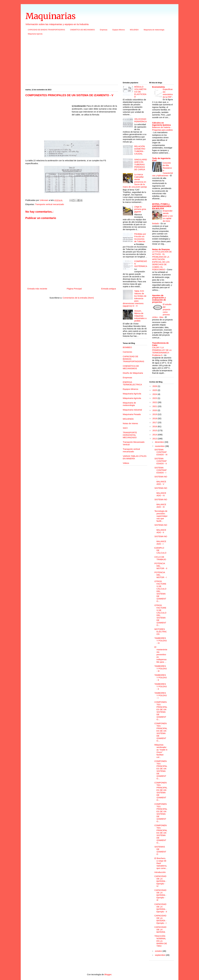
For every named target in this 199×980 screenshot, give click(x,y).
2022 (155, 402)
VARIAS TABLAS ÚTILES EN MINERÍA (135, 457)
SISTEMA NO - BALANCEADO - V (161, 480)
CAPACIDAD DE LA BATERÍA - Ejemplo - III (160, 895)
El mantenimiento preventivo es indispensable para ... (161, 654)
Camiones (128, 352)
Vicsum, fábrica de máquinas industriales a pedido (140, 316)
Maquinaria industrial (132, 410)
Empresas (104, 30)
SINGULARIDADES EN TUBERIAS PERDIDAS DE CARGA (141, 164)
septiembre (160, 955)
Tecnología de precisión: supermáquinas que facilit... (161, 516)
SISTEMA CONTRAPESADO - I (161, 470)
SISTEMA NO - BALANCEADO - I (161, 540)
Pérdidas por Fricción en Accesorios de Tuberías (140, 238)
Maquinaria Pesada (132, 414)
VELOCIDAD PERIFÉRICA (141, 120)
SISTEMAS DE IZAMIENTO (160, 850)
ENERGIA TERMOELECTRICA (132, 383)
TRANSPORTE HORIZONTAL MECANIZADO (130, 435)
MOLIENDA (134, 30)
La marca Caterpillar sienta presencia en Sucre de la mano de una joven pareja (135, 181)
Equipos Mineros (119, 30)
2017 (155, 422)
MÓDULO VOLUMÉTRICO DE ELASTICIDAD (140, 92)
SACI (125, 428)
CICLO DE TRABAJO (160, 558)
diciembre (160, 442)
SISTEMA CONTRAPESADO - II (161, 461)
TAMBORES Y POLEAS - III (161, 669)
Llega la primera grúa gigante (140, 209)
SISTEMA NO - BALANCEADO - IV (161, 492)
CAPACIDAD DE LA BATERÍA (160, 929)
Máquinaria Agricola (35, 34)
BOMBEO (127, 347)
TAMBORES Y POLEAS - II (161, 677)
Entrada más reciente (37, 289)
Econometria (158, 87)
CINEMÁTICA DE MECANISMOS (82, 30)
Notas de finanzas (161, 249)
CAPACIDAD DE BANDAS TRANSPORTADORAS (47, 30)
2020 (155, 410)
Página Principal (74, 289)
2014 (155, 435)
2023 (155, 398)
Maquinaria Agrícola (132, 394)
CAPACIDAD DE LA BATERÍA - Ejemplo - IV (160, 881)
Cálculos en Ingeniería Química (161, 124)
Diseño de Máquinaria (133, 373)
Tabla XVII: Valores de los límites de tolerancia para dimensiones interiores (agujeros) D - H (135, 298)
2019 (155, 414)
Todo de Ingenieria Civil (161, 159)
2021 (155, 406)
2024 (155, 394)
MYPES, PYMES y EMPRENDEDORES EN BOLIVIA (162, 206)
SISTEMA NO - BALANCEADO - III (161, 503)
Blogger (108, 974)
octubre (159, 951)
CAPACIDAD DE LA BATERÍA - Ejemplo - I (161, 919)
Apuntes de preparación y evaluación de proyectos (159, 299)
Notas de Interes (130, 423)
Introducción (160, 872)
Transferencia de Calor (160, 344)
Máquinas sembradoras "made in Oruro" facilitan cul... (161, 751)
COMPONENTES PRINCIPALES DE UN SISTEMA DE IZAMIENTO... (161, 711)
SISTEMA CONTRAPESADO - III (161, 452)
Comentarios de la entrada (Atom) (78, 298)
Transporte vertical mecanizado (50, 204)
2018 (155, 418)
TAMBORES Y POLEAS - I (161, 695)
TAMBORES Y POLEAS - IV (161, 641)
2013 (155, 439)
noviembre (160, 446)
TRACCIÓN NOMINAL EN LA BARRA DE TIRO (161, 941)
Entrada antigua (109, 289)
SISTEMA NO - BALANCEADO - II (161, 529)
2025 (155, 390)
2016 (155, 426)
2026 (155, 386)
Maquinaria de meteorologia (154, 30)
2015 (155, 430)
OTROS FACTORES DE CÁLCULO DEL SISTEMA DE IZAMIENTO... (160, 591)
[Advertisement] (100, 59)
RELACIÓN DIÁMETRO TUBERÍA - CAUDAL (140, 150)
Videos (126, 463)
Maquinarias (51, 16)
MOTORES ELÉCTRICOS (161, 632)
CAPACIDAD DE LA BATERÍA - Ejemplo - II (161, 908)
